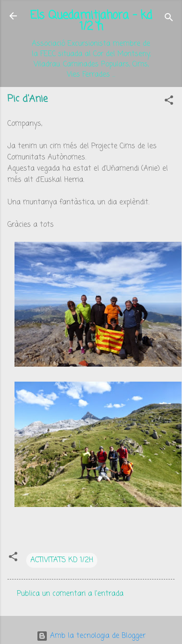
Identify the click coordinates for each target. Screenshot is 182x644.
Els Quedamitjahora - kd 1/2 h (91, 21)
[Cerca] (169, 19)
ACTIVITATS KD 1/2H (62, 560)
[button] (169, 102)
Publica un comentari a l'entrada (70, 594)
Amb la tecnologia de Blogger (91, 636)
